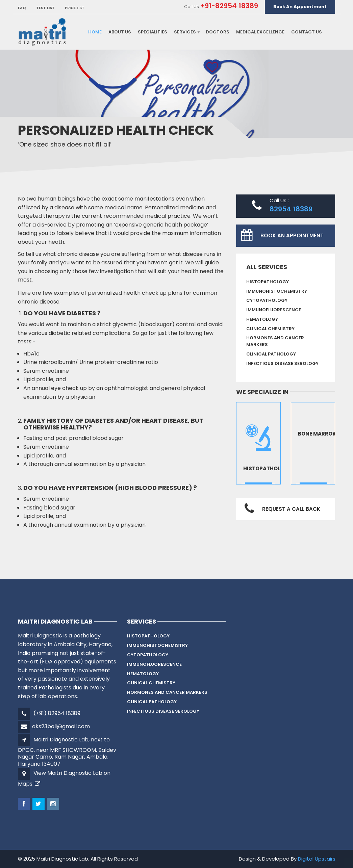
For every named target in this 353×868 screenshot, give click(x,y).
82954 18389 (291, 209)
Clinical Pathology (271, 354)
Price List (75, 8)
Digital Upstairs (317, 859)
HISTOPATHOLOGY (268, 282)
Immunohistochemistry (277, 291)
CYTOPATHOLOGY (267, 300)
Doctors (218, 32)
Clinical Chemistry (270, 329)
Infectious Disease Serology (282, 363)
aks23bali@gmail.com (61, 726)
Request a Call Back (291, 509)
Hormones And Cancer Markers (275, 341)
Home (95, 32)
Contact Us (307, 32)
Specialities (153, 32)
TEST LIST (45, 8)
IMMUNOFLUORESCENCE (274, 310)
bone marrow (318, 434)
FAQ (22, 8)
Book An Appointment (300, 7)
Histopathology (268, 468)
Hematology (262, 319)
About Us (120, 32)
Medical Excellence (260, 32)
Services (185, 32)
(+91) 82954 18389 (57, 713)
